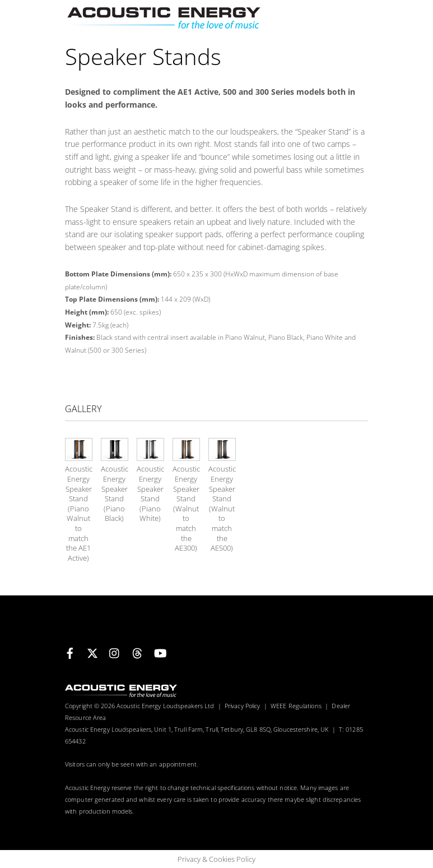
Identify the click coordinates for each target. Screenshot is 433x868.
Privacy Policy (243, 706)
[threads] (137, 652)
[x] (92, 652)
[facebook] (70, 652)
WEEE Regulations (296, 706)
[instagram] (115, 652)
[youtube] (160, 652)
